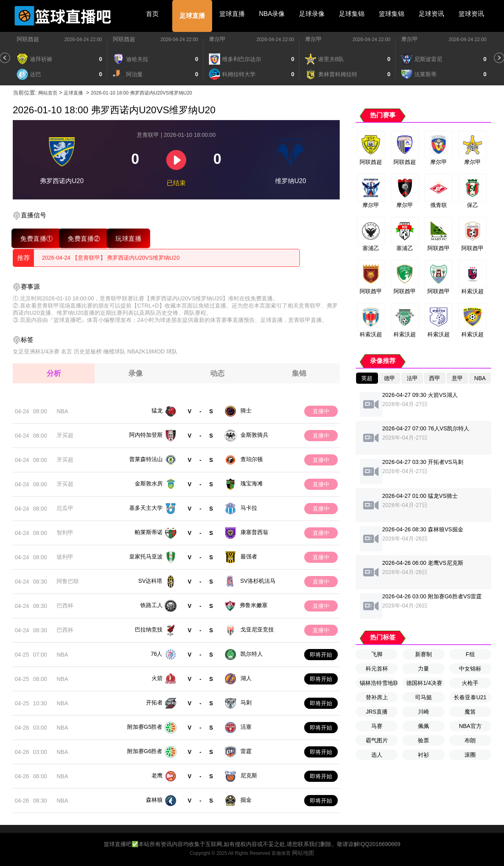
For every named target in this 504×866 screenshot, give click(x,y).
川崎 (423, 712)
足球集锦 (352, 14)
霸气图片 (377, 740)
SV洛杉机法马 (258, 581)
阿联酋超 (28, 39)
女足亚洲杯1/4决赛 (36, 351)
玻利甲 (65, 557)
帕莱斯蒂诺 (149, 532)
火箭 (157, 678)
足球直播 (192, 16)
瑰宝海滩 (252, 483)
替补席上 (377, 697)
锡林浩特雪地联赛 (379, 683)
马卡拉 (249, 508)
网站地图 (303, 853)
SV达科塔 (151, 581)
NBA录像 (272, 14)
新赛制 (423, 654)
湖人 (246, 678)
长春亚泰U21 (470, 697)
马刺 (246, 702)
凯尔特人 (252, 654)
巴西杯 (65, 606)
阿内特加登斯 (146, 435)
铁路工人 (152, 605)
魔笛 (470, 712)
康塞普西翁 (254, 532)
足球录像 (312, 14)
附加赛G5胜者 (145, 727)
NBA (62, 411)
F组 (470, 654)
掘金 (246, 800)
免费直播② (84, 239)
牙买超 (65, 435)
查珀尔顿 (252, 459)
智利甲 (65, 533)
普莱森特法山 (146, 459)
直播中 (321, 411)
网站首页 (48, 93)
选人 (377, 755)
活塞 (246, 727)
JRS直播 (376, 712)
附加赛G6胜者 (145, 751)
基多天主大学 (146, 508)
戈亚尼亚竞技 (257, 629)
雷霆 (246, 751)
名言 (67, 351)
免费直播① (36, 239)
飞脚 (377, 654)
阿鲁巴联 (68, 581)
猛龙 (157, 410)
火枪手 (470, 683)
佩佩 (423, 726)
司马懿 (423, 697)
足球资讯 (431, 14)
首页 (152, 14)
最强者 (249, 556)
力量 (423, 669)
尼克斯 (249, 775)
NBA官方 (470, 726)
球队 (172, 351)
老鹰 (157, 775)
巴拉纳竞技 (149, 629)
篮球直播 (232, 14)
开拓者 (154, 702)
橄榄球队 (114, 351)
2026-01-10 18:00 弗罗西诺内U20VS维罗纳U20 (142, 93)
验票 (423, 740)
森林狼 (154, 800)
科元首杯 (377, 669)
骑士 (246, 410)
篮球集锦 (392, 14)
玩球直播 (128, 239)
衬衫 (423, 755)
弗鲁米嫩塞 (254, 605)
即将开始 (321, 655)
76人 (157, 654)
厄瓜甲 (65, 508)
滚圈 (470, 755)
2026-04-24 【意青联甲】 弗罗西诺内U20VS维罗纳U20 (111, 258)
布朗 (470, 740)
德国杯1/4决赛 (424, 683)
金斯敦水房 (149, 483)
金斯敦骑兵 (254, 435)
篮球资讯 (471, 14)
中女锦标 (470, 669)
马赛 (377, 726)
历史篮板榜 (88, 351)
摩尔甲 (217, 39)
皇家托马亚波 (146, 556)
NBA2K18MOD (146, 351)
